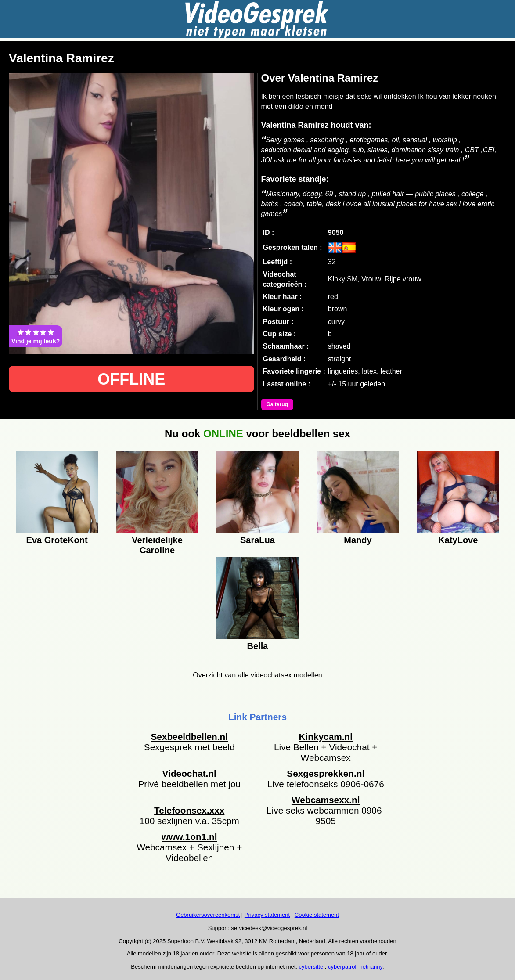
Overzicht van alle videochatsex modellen (257, 675)
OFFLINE (131, 379)
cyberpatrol (342, 967)
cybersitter (312, 967)
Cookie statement (317, 915)
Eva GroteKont (57, 540)
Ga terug (277, 404)
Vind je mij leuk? (36, 336)
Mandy (358, 540)
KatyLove (458, 540)
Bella (258, 646)
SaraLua (257, 540)
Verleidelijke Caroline (157, 544)
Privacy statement (267, 915)
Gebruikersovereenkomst (208, 915)
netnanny (371, 967)
